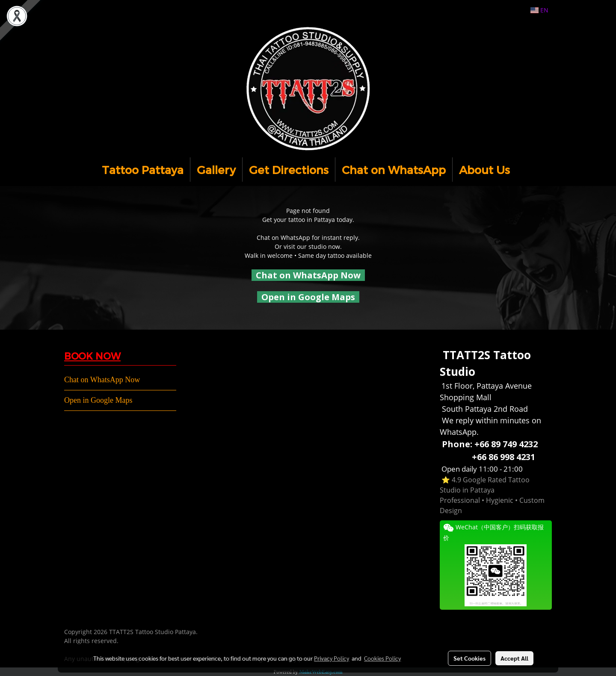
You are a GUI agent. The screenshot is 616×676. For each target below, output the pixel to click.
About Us (484, 170)
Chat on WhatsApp (394, 170)
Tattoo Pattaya (143, 170)
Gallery (216, 170)
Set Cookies (469, 658)
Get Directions (289, 170)
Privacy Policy (332, 658)
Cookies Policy (382, 658)
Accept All (514, 658)
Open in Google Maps (98, 400)
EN (539, 10)
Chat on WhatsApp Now (308, 275)
